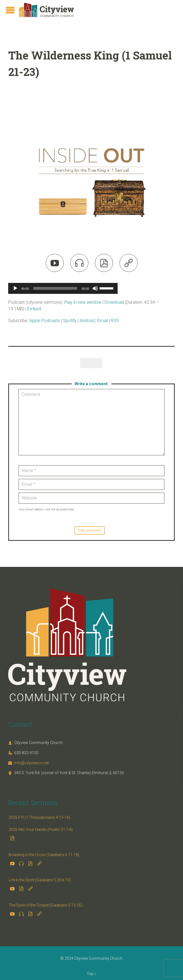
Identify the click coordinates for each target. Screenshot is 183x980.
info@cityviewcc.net (28, 763)
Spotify (70, 321)
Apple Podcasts (45, 321)
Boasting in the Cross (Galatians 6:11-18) (44, 855)
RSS (115, 321)
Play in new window (83, 302)
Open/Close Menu (10, 10)
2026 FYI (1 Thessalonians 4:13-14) (39, 817)
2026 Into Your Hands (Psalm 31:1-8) (41, 830)
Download (114, 302)
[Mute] (95, 288)
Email (103, 321)
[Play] (15, 288)
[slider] (55, 288)
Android (87, 321)
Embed (34, 309)
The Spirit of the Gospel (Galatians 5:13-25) (46, 905)
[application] (63, 288)
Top (90, 974)
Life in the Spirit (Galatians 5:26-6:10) (40, 880)
